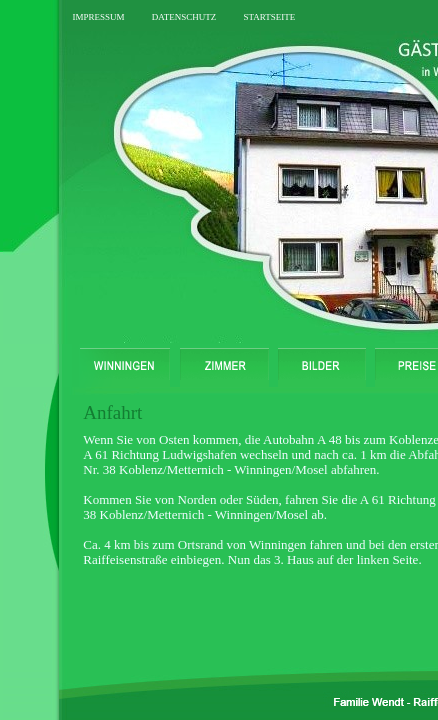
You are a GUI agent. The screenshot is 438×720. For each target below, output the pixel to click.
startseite (269, 15)
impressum (98, 15)
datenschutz (184, 15)
